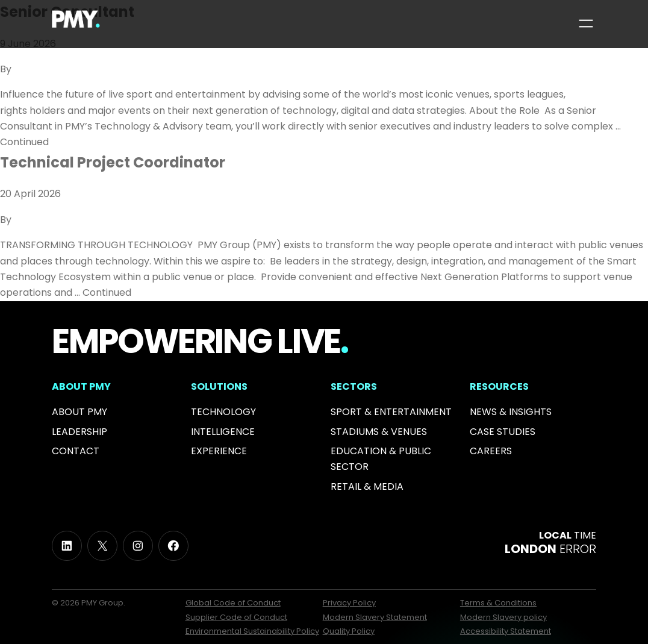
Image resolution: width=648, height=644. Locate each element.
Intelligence (223, 432)
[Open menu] (586, 23)
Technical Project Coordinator (113, 162)
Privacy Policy (349, 603)
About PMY (79, 412)
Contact (76, 451)
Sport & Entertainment (391, 412)
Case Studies (503, 432)
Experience (219, 451)
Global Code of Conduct (233, 603)
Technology (223, 412)
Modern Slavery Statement (375, 617)
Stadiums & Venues (379, 432)
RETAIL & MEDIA (367, 486)
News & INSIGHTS (511, 412)
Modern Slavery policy (503, 617)
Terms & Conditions (498, 603)
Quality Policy (349, 631)
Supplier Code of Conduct (236, 617)
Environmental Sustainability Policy (252, 631)
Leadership (79, 432)
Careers (491, 451)
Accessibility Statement (506, 631)
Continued (24, 142)
